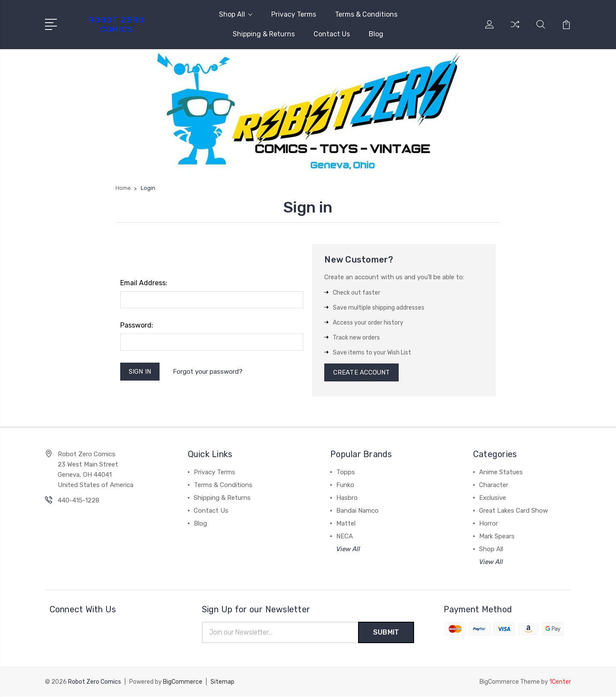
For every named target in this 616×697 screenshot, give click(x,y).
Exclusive (493, 499)
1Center (560, 682)
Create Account (362, 373)
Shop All (236, 14)
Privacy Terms (294, 14)
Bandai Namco (357, 511)
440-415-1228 (78, 501)
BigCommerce (183, 682)
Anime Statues (501, 473)
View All (348, 550)
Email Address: (144, 283)
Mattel (346, 524)
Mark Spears (497, 537)
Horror (489, 524)
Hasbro (347, 499)
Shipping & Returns (264, 34)
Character (494, 486)
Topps (346, 473)
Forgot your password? (208, 372)
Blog (376, 34)
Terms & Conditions (366, 14)
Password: (137, 325)
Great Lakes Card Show (514, 511)
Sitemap (222, 682)
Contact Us (332, 34)
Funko (345, 486)
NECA (345, 537)
